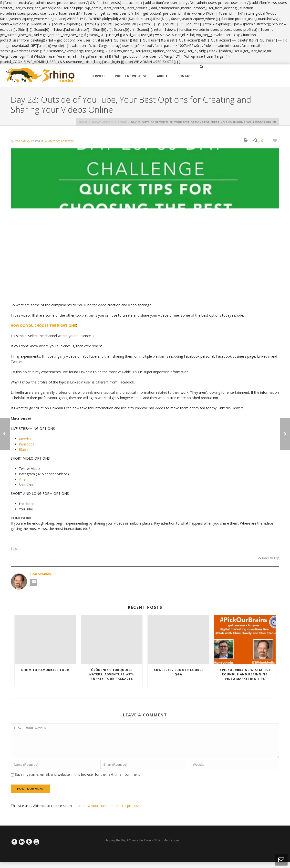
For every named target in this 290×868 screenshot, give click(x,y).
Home (83, 122)
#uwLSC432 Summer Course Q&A (178, 672)
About (162, 76)
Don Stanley (22, 141)
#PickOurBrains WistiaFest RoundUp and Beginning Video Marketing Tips (245, 674)
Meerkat (25, 439)
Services (98, 76)
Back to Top (269, 558)
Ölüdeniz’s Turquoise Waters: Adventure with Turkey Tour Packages (112, 674)
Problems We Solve (131, 76)
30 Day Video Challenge (109, 122)
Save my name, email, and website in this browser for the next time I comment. (78, 780)
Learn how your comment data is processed (109, 811)
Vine (22, 479)
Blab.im (25, 449)
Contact (185, 76)
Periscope (27, 444)
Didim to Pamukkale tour (45, 670)
